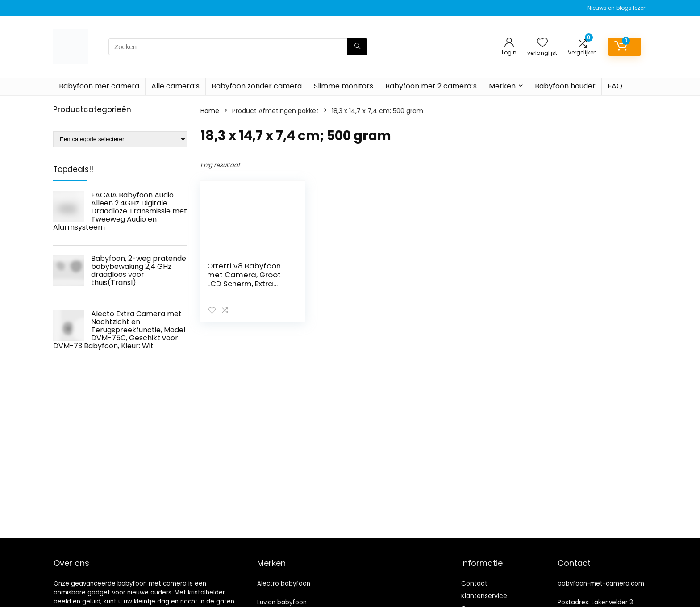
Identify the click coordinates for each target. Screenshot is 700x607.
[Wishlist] (542, 43)
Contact (474, 583)
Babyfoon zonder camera (257, 86)
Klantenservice (484, 596)
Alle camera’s (175, 86)
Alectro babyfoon (284, 584)
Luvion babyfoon (282, 602)
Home (210, 111)
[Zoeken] (357, 47)
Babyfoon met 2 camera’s (431, 86)
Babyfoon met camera (99, 86)
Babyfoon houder (565, 86)
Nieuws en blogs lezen (617, 8)
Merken (502, 86)
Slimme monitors (344, 86)
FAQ (615, 86)
